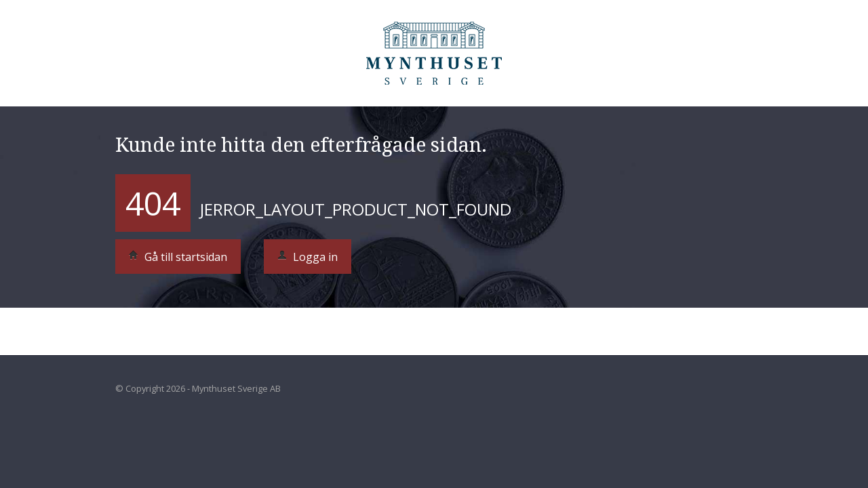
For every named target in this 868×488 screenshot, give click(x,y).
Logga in (308, 257)
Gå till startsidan (178, 257)
